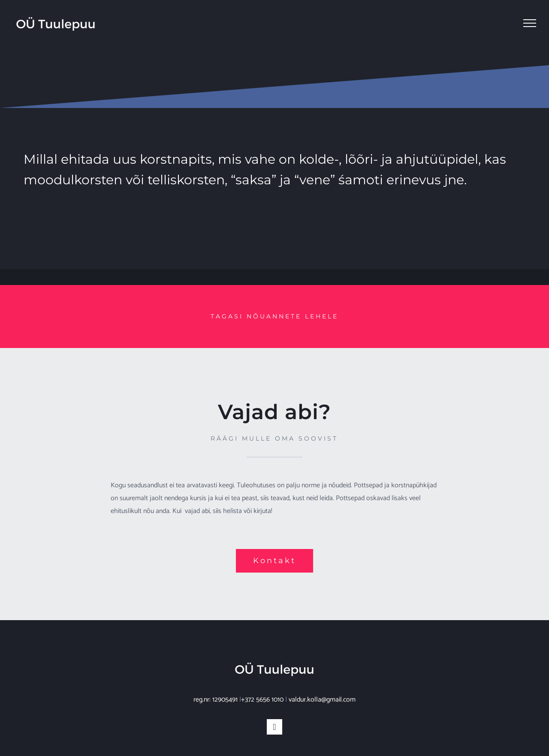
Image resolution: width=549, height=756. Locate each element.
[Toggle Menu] (530, 23)
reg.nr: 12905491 (216, 700)
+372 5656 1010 (262, 700)
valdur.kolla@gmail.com (322, 700)
